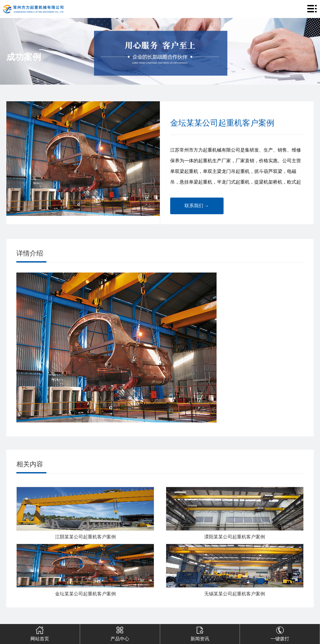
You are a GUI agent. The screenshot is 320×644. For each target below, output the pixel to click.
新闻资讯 (200, 633)
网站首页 (40, 633)
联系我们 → (197, 206)
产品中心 (120, 633)
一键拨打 (280, 633)
